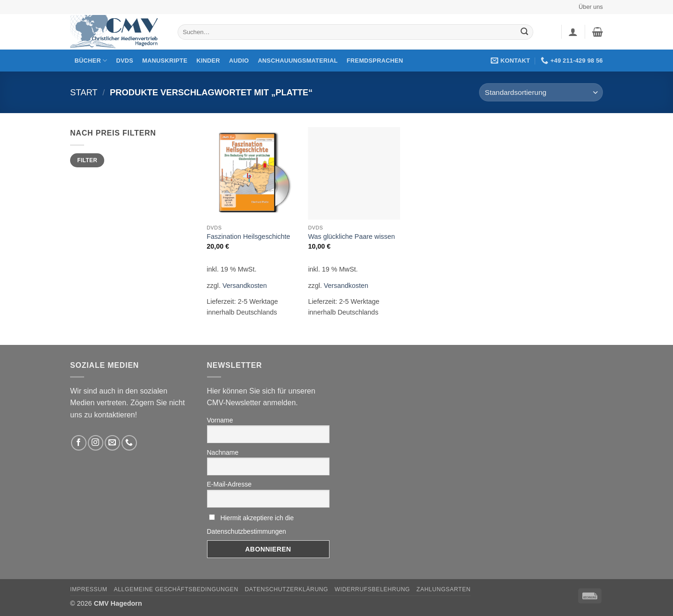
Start (84, 92)
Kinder (208, 61)
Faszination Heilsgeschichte (248, 236)
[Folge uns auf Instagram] (96, 443)
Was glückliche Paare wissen (351, 236)
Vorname (220, 420)
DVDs (125, 61)
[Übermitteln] (524, 32)
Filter (87, 160)
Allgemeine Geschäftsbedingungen (176, 589)
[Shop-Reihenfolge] (541, 92)
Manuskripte (165, 61)
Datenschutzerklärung (287, 589)
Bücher (91, 61)
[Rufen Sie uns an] (129, 443)
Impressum (89, 589)
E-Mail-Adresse (229, 484)
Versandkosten (245, 286)
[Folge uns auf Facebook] (79, 443)
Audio (239, 61)
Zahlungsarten (444, 589)
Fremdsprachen (375, 61)
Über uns (591, 7)
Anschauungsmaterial (298, 61)
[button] (573, 32)
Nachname (223, 452)
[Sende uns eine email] (112, 443)
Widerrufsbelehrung (372, 589)
